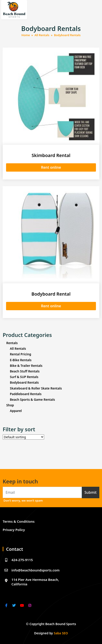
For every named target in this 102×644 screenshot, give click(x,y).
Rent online (51, 167)
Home (26, 35)
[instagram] (30, 603)
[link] (6, 606)
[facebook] (7, 603)
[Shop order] (23, 437)
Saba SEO (61, 633)
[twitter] (14, 603)
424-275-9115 (18, 560)
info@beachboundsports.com (31, 570)
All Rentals (42, 35)
